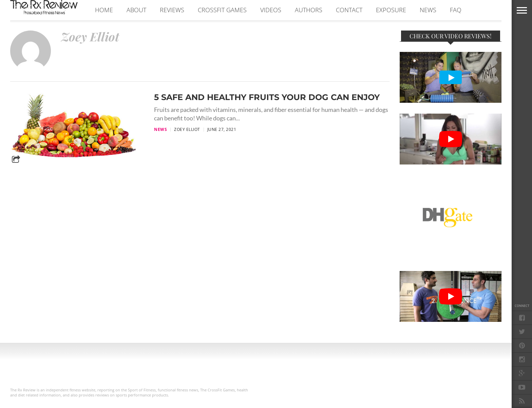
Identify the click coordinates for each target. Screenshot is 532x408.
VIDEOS (271, 10)
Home (104, 10)
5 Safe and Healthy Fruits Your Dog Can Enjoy (267, 97)
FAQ (456, 10)
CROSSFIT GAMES (222, 10)
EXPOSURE (391, 10)
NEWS (428, 10)
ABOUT (136, 10)
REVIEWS (172, 10)
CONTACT (349, 10)
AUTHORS (309, 10)
